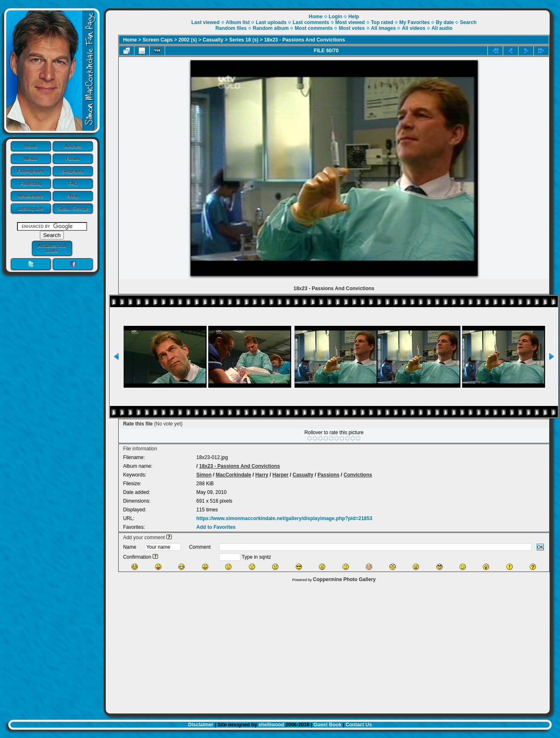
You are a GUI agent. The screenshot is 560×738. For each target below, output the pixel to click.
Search (468, 22)
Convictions (358, 475)
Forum (73, 159)
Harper (281, 475)
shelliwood (271, 725)
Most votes (352, 28)
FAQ (73, 183)
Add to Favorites (216, 527)
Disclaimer (201, 725)
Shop (73, 196)
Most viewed (350, 22)
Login (335, 17)
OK (541, 547)
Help (354, 17)
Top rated (382, 22)
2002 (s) (188, 40)
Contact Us (359, 725)
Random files (231, 28)
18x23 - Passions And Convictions (305, 40)
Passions (329, 475)
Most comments (314, 28)
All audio (442, 28)
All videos (414, 28)
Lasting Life (31, 208)
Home (31, 146)
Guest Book (327, 725)
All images (383, 28)
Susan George (73, 208)
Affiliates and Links (52, 248)
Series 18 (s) (244, 40)
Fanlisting (31, 183)
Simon (204, 475)
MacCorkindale (233, 475)
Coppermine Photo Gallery (344, 579)
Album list (238, 22)
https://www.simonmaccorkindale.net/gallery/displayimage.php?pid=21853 (284, 518)
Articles (73, 146)
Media (31, 159)
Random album (271, 28)
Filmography (31, 171)
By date (445, 22)
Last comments (311, 22)
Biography (73, 171)
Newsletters (31, 196)
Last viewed (205, 22)
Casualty (213, 40)
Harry (262, 475)
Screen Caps (158, 40)
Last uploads (271, 22)
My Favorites (415, 22)
